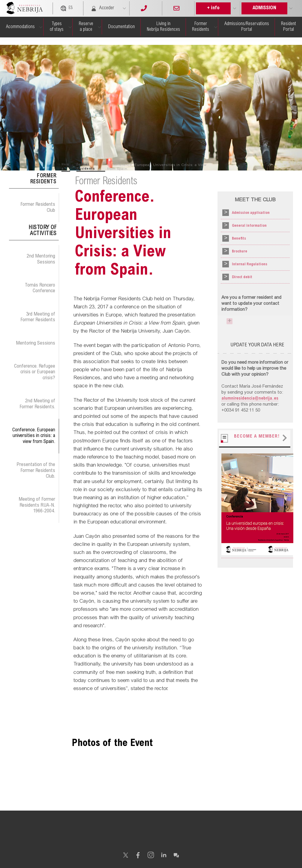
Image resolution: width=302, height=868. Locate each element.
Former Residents (201, 27)
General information (249, 227)
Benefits (239, 240)
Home (65, 166)
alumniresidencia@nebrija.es (250, 401)
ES (67, 8)
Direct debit (242, 280)
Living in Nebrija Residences (163, 27)
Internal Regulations (250, 267)
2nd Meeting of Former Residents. (37, 404)
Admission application (251, 214)
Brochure (240, 253)
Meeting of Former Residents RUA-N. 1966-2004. (37, 505)
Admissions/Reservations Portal (247, 27)
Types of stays (57, 27)
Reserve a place (86, 27)
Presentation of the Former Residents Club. (36, 471)
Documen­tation (121, 27)
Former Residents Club (38, 207)
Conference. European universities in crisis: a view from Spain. (34, 436)
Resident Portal (289, 27)
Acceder (102, 8)
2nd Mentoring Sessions (41, 259)
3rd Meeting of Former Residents (38, 317)
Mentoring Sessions (36, 343)
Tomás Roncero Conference (40, 288)
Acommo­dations (20, 27)
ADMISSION (264, 8)
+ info (213, 8)
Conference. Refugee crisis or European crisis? (35, 372)
